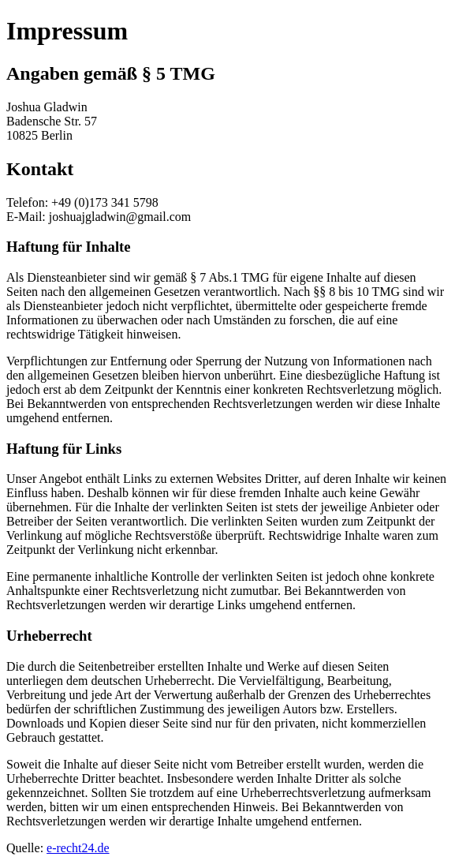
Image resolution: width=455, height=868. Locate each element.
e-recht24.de (78, 848)
